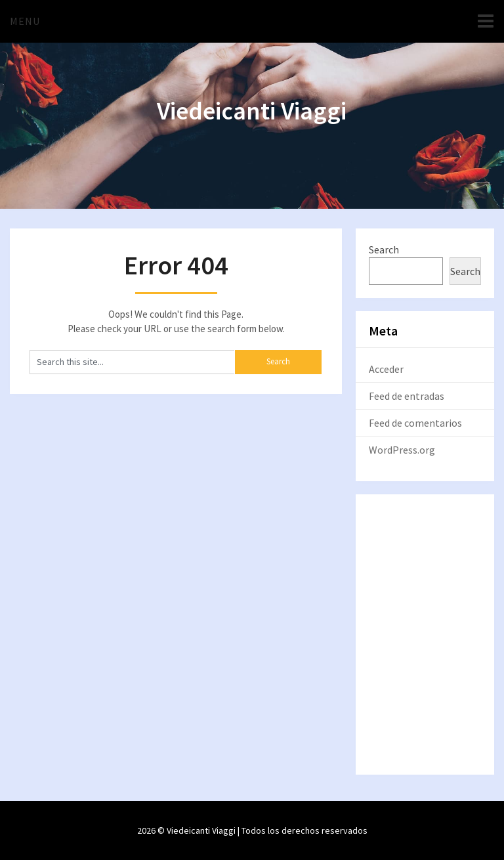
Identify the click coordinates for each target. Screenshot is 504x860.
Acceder (386, 369)
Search (384, 249)
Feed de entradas (407, 396)
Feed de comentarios (415, 423)
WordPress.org (402, 450)
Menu (25, 21)
